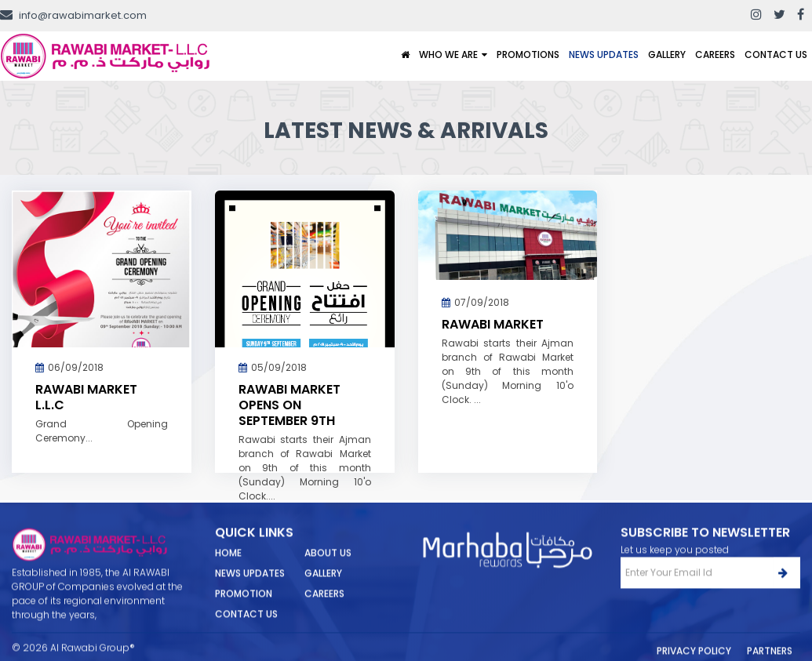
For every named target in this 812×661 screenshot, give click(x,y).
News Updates (604, 54)
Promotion (244, 607)
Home (228, 566)
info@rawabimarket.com (73, 15)
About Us (328, 566)
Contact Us (776, 54)
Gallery (667, 54)
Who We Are (448, 54)
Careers (715, 54)
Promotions (528, 54)
